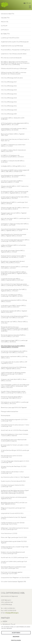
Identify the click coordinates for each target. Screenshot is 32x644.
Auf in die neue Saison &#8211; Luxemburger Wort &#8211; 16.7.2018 (15, 219)
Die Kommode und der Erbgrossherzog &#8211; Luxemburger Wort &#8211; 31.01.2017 (15, 317)
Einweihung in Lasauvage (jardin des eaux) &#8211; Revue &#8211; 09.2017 (13, 262)
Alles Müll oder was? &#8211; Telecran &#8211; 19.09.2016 (14, 322)
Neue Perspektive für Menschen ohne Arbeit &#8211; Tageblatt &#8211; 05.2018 (14, 235)
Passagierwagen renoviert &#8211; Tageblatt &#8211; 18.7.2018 (14, 214)
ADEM (5, 621)
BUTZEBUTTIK (5, 34)
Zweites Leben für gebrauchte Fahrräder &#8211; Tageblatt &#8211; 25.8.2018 (15, 198)
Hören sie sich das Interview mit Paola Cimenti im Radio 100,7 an (15, 140)
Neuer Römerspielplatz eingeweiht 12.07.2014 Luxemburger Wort (14, 420)
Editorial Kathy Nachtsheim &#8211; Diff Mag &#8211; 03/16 (14, 357)
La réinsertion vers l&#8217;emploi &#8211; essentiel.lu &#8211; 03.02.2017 (14, 306)
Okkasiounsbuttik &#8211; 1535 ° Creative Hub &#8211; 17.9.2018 (15, 187)
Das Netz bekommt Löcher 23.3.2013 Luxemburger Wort (11, 456)
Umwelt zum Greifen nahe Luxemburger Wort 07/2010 (14, 562)
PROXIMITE (5, 22)
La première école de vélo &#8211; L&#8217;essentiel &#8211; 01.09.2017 (12, 279)
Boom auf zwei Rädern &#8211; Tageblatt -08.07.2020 (13, 135)
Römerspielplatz (6, 415)
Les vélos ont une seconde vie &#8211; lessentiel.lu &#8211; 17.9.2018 (12, 181)
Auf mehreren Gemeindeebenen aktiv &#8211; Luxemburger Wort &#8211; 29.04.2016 (14, 352)
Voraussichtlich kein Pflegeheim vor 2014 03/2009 (15, 578)
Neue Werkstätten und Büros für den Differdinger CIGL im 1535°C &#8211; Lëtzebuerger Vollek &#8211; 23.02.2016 (15, 386)
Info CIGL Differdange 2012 (9, 102)
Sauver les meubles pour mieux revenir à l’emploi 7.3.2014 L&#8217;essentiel (15, 435)
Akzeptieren (16, 633)
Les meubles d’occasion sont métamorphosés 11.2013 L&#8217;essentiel (14, 440)
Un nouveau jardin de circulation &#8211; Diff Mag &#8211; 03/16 (14, 363)
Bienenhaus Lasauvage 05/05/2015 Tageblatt (14, 407)
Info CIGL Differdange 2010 (9, 110)
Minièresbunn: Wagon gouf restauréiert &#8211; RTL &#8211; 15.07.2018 (15, 224)
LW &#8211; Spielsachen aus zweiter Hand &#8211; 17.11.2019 (13, 145)
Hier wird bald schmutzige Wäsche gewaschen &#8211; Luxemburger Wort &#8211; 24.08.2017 (15, 285)
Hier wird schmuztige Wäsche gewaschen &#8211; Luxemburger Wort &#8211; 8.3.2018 (15, 240)
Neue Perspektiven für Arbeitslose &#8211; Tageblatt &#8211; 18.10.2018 (13, 176)
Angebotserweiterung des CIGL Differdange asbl (15, 42)
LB (30, 3)
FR (27, 3)
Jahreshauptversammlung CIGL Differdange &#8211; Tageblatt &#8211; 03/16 (14, 368)
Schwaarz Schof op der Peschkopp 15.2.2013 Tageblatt (14, 467)
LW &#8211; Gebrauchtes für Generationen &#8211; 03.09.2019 (13, 151)
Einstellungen (16, 640)
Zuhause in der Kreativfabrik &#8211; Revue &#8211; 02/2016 (14, 380)
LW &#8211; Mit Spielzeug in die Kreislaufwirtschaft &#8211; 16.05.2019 (12, 156)
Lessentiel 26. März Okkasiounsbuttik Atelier (14, 54)
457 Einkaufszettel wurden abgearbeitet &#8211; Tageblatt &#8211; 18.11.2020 (15, 124)
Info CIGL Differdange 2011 (9, 106)
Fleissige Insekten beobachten (10, 411)
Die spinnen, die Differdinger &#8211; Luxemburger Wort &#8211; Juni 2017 (12, 295)
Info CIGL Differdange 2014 (9, 94)
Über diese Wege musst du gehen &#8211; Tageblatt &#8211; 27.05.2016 (13, 346)
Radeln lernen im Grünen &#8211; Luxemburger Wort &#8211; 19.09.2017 (15, 267)
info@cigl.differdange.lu (12, 613)
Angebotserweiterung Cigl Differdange (12, 46)
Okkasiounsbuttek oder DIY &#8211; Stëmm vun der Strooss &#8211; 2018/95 (15, 208)
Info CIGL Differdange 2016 (9, 86)
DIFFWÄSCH (5, 30)
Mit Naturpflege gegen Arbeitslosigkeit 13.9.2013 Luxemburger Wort (15, 462)
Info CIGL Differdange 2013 (9, 98)
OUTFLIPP (4, 26)
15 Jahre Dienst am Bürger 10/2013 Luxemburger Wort (15, 451)
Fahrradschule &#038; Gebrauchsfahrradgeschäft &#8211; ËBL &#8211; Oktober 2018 (15, 171)
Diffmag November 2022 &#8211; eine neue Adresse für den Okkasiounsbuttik (13, 73)
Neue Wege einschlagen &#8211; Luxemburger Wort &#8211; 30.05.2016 (14, 341)
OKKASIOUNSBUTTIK (8, 14)
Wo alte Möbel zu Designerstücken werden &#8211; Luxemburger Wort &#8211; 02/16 (13, 392)
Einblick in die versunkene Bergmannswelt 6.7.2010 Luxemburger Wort (13, 553)
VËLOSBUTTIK (5, 18)
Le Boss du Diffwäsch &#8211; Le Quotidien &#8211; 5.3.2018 (13, 246)
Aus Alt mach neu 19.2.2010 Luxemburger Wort (14, 557)
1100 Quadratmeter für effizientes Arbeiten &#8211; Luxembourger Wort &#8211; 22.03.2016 (13, 374)
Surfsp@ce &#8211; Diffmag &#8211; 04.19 (13, 166)
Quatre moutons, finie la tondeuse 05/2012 (13, 481)
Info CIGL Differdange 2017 (9, 82)
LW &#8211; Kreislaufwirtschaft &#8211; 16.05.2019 (13, 161)
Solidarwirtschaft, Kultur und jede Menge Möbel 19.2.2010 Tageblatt (15, 547)
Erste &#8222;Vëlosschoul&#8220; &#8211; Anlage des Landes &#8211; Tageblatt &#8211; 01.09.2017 (14, 273)
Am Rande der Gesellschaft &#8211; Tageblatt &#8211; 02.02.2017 (14, 312)
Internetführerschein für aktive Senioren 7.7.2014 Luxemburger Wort (15, 426)
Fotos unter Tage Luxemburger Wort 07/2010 (14, 537)
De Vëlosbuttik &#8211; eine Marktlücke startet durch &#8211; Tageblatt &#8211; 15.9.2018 (15, 192)
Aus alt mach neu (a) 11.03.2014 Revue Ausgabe (14, 430)
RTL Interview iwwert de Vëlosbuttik (11, 58)
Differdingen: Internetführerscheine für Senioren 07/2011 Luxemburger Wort (15, 529)
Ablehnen (16, 637)
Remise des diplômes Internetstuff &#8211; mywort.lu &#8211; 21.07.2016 (13, 336)
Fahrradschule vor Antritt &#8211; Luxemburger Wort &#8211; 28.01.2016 (15, 403)
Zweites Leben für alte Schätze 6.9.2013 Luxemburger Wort (12, 472)
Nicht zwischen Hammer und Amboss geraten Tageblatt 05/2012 (14, 498)
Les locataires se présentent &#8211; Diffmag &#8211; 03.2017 (14, 301)
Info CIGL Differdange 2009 (9, 114)
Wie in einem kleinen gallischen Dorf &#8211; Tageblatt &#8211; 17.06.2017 (14, 290)
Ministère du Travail (9, 624)
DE (25, 3)
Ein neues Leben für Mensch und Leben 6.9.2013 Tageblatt (15, 446)
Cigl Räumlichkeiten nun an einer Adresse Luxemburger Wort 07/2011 (13, 523)
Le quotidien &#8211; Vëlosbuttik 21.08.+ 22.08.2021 (13, 118)
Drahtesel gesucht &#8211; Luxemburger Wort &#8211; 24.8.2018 (14, 203)
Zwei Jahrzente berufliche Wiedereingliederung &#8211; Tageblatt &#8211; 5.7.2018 (14, 230)
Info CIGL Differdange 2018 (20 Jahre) (12, 78)
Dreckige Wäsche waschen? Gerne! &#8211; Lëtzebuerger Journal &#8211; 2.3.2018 (13, 257)
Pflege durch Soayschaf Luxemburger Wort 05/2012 (13, 509)
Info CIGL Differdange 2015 (9, 90)
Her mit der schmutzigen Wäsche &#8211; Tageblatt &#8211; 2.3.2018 (13, 251)
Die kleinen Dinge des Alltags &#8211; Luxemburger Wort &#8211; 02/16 (12, 397)
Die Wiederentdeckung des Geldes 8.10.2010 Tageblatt (14, 542)
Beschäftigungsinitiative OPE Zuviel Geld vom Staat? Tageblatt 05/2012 (14, 503)
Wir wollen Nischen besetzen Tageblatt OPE (13, 582)
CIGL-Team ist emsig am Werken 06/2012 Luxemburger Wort (13, 486)
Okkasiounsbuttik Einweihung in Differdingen (14, 68)
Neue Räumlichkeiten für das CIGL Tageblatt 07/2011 (14, 518)
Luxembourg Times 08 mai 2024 (10, 38)
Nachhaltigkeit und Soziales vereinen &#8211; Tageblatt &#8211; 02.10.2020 (14, 129)
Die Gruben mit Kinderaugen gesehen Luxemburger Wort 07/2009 (12, 573)
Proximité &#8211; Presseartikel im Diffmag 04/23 (15, 50)
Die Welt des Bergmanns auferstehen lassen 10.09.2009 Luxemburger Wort (13, 567)
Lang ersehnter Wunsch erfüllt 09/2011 (12, 513)
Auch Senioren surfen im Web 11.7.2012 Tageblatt (15, 477)
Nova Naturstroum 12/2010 (9, 533)
